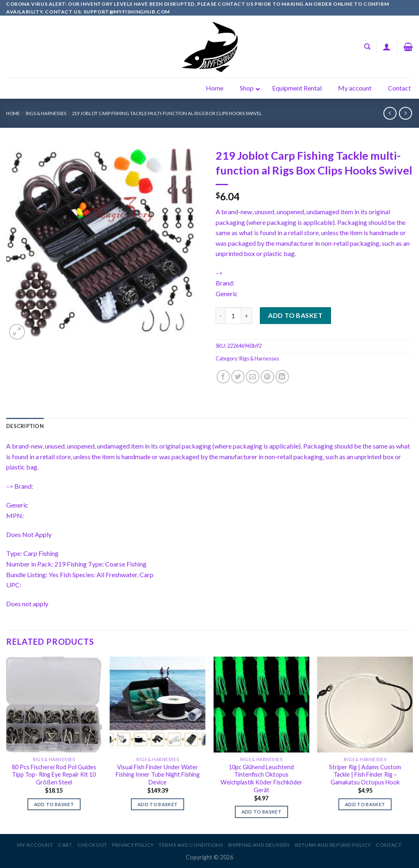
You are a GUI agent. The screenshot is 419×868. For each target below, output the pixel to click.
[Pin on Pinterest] (267, 377)
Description (25, 426)
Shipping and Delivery (259, 845)
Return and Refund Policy (333, 845)
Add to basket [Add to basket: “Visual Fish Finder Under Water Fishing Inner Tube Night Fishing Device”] (158, 804)
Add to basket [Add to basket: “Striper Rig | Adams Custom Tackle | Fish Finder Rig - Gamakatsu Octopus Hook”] (365, 804)
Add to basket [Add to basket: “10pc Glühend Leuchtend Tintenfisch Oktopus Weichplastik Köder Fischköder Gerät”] (262, 812)
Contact (389, 845)
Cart (65, 845)
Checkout (92, 845)
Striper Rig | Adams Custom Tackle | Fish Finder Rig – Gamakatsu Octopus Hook (365, 775)
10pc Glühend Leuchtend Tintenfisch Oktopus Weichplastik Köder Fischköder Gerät (261, 778)
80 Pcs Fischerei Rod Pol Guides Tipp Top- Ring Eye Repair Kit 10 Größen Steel (54, 775)
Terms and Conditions (191, 845)
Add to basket (295, 315)
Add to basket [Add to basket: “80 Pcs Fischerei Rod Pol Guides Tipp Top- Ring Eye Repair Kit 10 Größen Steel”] (54, 804)
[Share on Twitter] (238, 377)
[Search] (367, 47)
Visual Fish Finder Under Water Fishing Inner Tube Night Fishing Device (158, 775)
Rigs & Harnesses (46, 113)
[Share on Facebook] (223, 377)
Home (13, 113)
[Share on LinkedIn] (282, 377)
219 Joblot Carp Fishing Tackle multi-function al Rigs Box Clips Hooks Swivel (167, 113)
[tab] (25, 426)
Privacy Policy (133, 845)
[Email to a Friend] (253, 377)
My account (35, 845)
